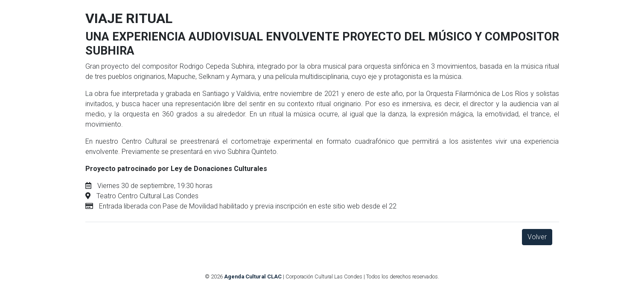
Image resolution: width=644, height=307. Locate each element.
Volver (537, 237)
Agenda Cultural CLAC (253, 277)
